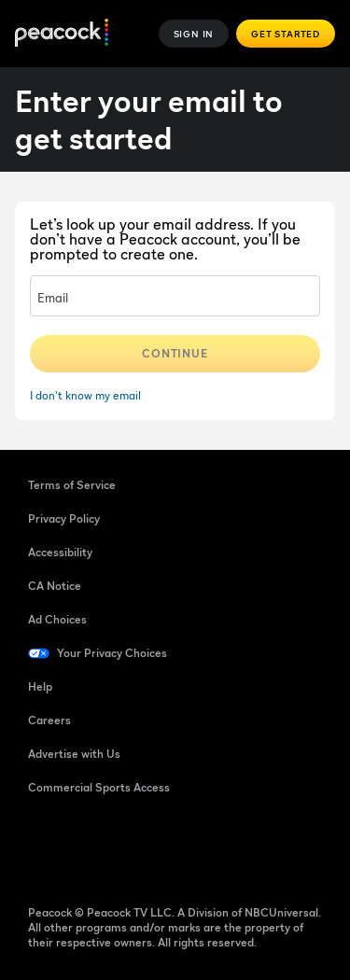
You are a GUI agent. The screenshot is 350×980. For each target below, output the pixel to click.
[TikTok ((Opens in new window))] (91, 847)
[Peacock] (62, 34)
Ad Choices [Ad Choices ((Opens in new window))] (57, 619)
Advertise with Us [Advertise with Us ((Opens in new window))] (74, 754)
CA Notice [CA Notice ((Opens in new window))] (55, 586)
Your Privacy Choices (112, 653)
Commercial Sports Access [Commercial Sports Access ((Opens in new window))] (99, 787)
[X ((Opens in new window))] (237, 847)
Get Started (286, 34)
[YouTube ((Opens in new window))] (140, 847)
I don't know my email (85, 395)
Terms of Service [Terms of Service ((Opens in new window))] (72, 485)
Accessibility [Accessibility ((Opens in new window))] (60, 552)
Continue (175, 353)
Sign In (194, 34)
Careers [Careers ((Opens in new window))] (49, 720)
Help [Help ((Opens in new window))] (40, 686)
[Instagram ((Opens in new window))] (189, 847)
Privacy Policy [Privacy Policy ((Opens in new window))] (64, 518)
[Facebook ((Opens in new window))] (43, 847)
